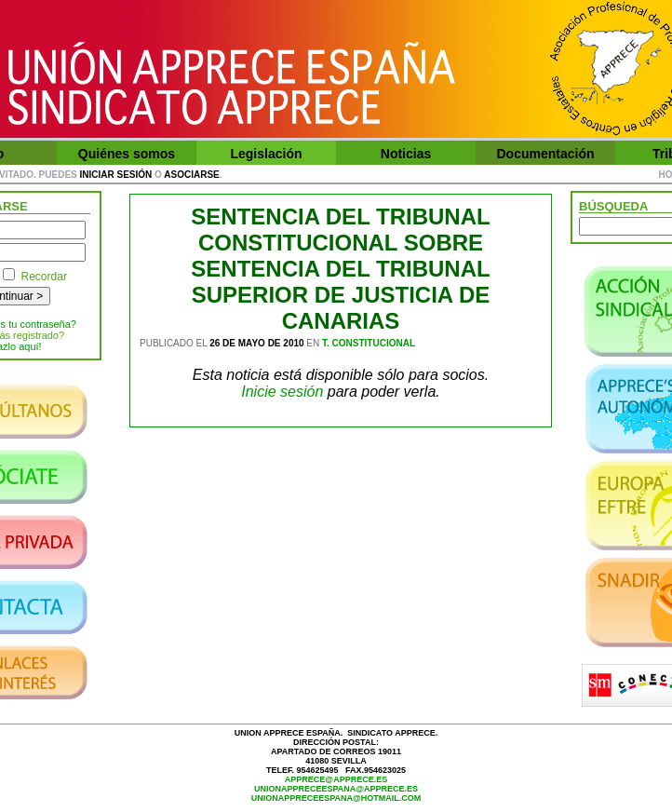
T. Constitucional (369, 343)
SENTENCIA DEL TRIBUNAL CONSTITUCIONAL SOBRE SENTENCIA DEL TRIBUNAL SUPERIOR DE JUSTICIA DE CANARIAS (340, 269)
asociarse (191, 175)
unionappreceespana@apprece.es (336, 789)
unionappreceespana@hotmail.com (336, 798)
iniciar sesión (116, 175)
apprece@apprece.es (336, 779)
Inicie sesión (282, 392)
